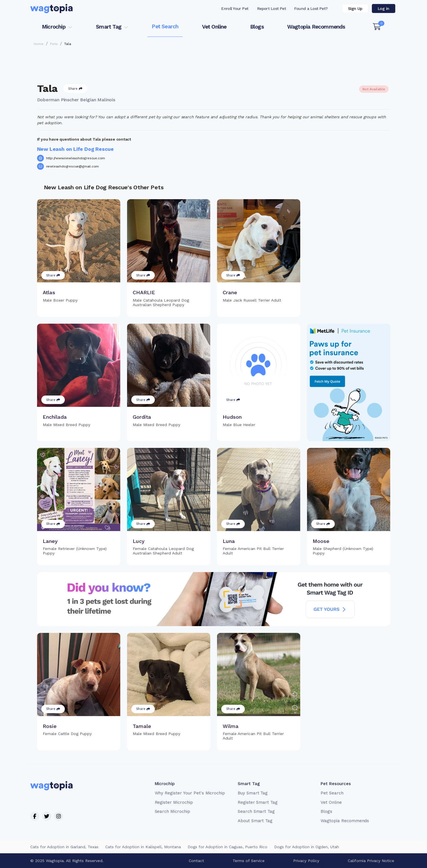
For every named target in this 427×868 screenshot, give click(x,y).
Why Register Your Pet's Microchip (190, 793)
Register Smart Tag (258, 802)
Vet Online (214, 27)
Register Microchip (174, 802)
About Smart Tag (255, 821)
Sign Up (355, 8)
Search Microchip (172, 811)
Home (39, 44)
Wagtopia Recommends (316, 27)
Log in (384, 8)
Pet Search (165, 26)
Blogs (257, 27)
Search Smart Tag (256, 811)
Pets (54, 44)
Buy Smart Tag (253, 793)
